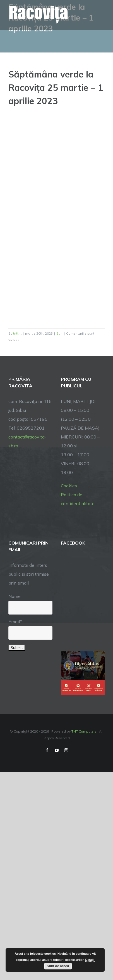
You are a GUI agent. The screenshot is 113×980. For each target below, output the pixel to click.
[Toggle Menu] (101, 15)
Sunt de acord (58, 966)
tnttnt (17, 333)
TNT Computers (84, 731)
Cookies (69, 486)
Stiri (59, 333)
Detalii (90, 960)
